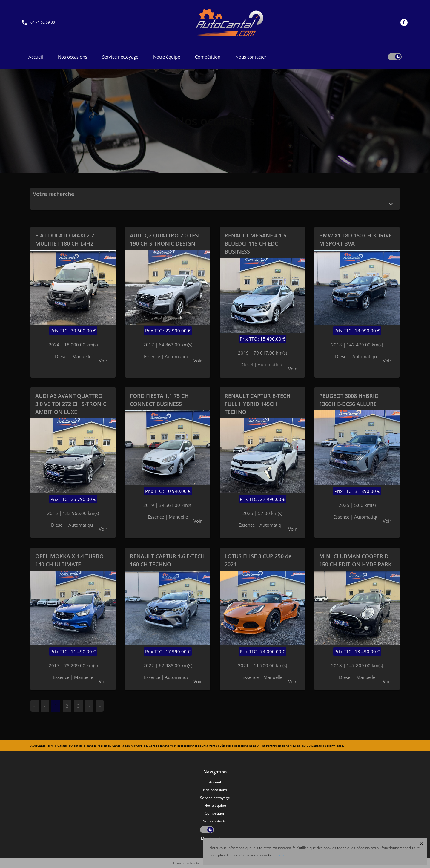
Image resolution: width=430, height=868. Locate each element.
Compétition (208, 57)
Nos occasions (73, 57)
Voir (103, 361)
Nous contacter (251, 57)
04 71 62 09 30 (43, 22)
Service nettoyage (120, 57)
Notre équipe (167, 57)
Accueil (36, 57)
